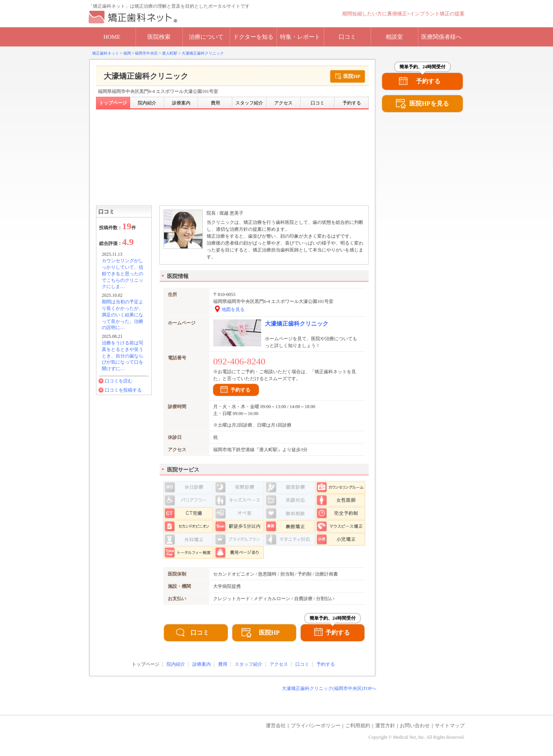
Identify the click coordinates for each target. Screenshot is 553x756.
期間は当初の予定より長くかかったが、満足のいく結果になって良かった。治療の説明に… (123, 315)
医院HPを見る (429, 103)
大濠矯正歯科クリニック (297, 324)
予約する (240, 390)
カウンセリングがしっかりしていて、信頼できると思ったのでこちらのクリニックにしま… (123, 274)
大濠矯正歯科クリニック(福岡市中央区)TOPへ (329, 688)
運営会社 (276, 725)
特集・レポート (300, 37)
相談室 (394, 37)
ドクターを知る (253, 37)
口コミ (347, 37)
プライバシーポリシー (316, 725)
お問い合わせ (415, 725)
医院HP (352, 76)
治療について (206, 37)
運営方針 (385, 725)
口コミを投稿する (123, 390)
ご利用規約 (358, 725)
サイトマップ (450, 725)
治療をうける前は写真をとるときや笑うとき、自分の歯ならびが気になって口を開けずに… (123, 356)
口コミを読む (119, 381)
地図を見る (233, 309)
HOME (112, 37)
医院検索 (159, 37)
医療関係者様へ (441, 37)
